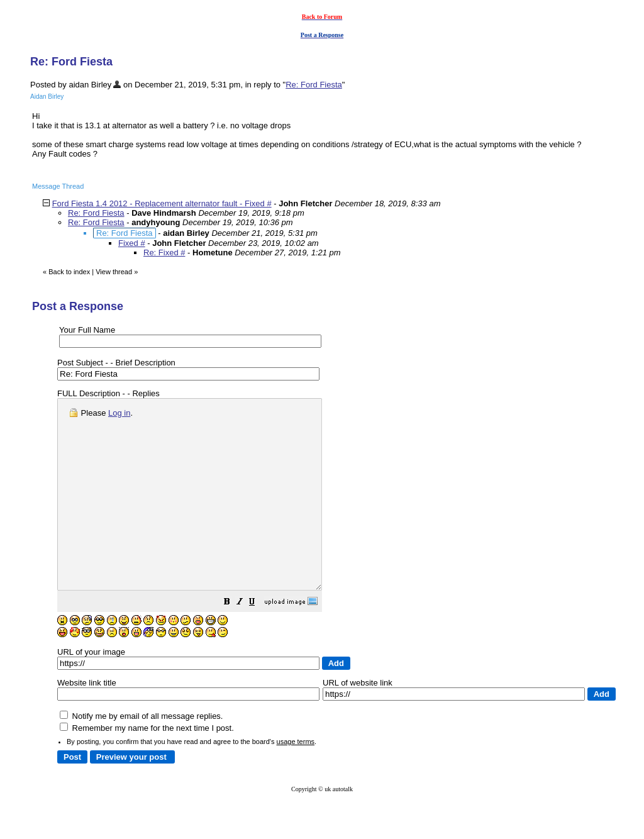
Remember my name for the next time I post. (147, 766)
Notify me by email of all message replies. (141, 754)
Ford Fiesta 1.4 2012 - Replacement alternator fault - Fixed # (162, 203)
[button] (258, 641)
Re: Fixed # (164, 253)
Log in (119, 413)
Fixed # (132, 243)
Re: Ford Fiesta (314, 85)
